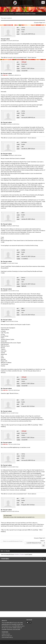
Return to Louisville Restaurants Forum (12, 541)
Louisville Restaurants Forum (25, 14)
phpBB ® (9, 642)
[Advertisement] (23, 573)
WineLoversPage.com (7, 636)
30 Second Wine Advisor (7, 637)
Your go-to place (6, 18)
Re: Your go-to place (6, 73)
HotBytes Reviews (6, 634)
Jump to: (43, 541)
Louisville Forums (8, 14)
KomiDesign (24, 642)
